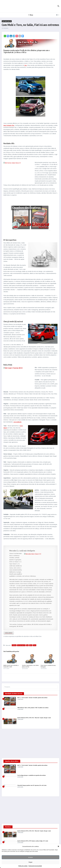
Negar (31, 862)
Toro (35, 645)
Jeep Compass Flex (9, 125)
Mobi (31, 645)
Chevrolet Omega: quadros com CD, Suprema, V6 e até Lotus (32, 785)
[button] (58, 846)
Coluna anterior (9, 633)
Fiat (27, 645)
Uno (26, 65)
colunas (14, 645)
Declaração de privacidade (35, 866)
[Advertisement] (30, 743)
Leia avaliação (17, 422)
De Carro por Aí (7, 21)
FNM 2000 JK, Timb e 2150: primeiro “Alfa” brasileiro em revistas (33, 708)
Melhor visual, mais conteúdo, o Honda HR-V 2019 (11, 666)
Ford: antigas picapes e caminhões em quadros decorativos (31, 775)
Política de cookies (23, 866)
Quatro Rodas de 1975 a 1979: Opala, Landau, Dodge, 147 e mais (33, 841)
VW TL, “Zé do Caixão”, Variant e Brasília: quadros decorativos (32, 698)
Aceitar (31, 857)
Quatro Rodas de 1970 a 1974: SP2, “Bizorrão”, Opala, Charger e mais (34, 718)
